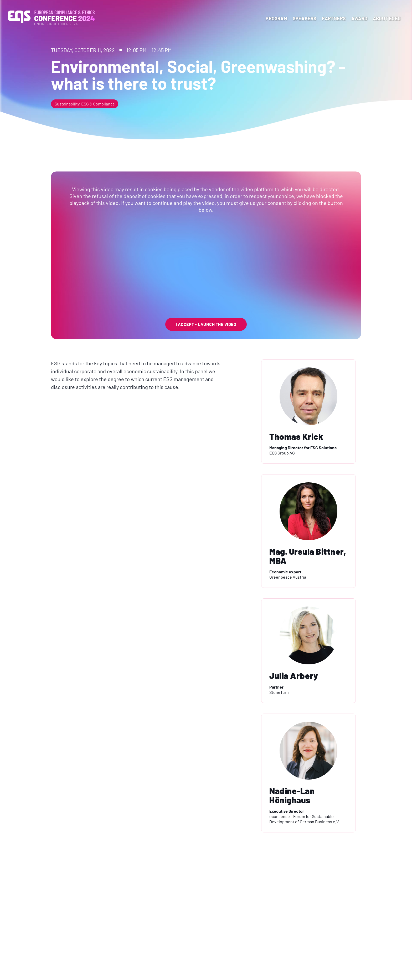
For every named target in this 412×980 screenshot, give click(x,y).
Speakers (305, 18)
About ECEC (387, 18)
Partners (334, 18)
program (276, 18)
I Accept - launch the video (206, 324)
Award (359, 18)
